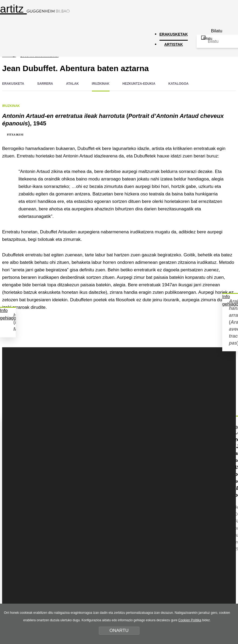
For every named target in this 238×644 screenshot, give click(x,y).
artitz (35, 9)
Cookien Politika (190, 620)
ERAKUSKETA (13, 84)
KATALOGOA (178, 84)
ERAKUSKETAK (174, 34)
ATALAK (72, 84)
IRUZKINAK (101, 84)
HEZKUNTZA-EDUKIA (139, 84)
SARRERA (45, 84)
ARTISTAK (174, 44)
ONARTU (119, 630)
